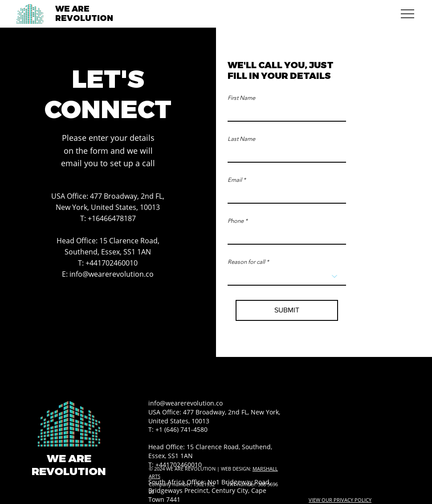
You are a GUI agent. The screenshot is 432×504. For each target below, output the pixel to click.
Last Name (241, 139)
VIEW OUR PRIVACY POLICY (340, 500)
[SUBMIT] (287, 310)
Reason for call (246, 262)
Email (235, 180)
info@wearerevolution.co (112, 274)
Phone (236, 221)
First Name (241, 98)
